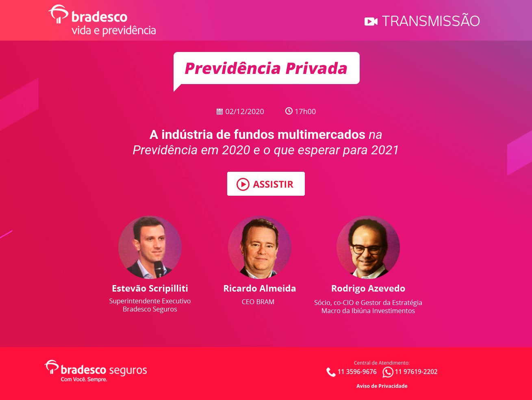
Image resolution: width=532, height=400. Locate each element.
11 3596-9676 (357, 371)
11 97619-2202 (416, 371)
